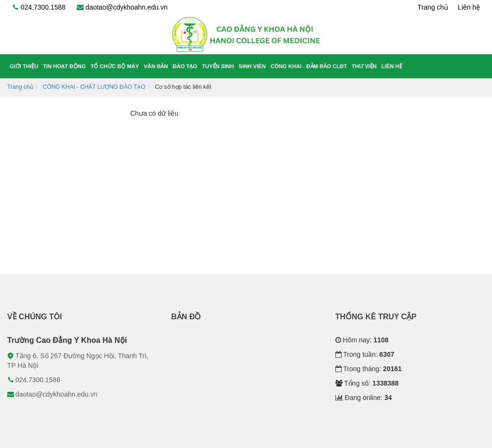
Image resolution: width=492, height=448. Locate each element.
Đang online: (364, 398)
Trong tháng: (369, 369)
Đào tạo (185, 66)
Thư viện (364, 66)
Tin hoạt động (64, 66)
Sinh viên (252, 66)
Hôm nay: (362, 340)
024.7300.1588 (39, 7)
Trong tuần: (365, 354)
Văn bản (156, 66)
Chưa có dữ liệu (154, 113)
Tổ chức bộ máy (115, 66)
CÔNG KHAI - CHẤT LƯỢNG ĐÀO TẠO (94, 87)
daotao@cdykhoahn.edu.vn (122, 7)
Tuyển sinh (218, 66)
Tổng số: (367, 383)
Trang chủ (433, 7)
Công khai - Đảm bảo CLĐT (309, 66)
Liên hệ (469, 7)
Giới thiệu (24, 66)
